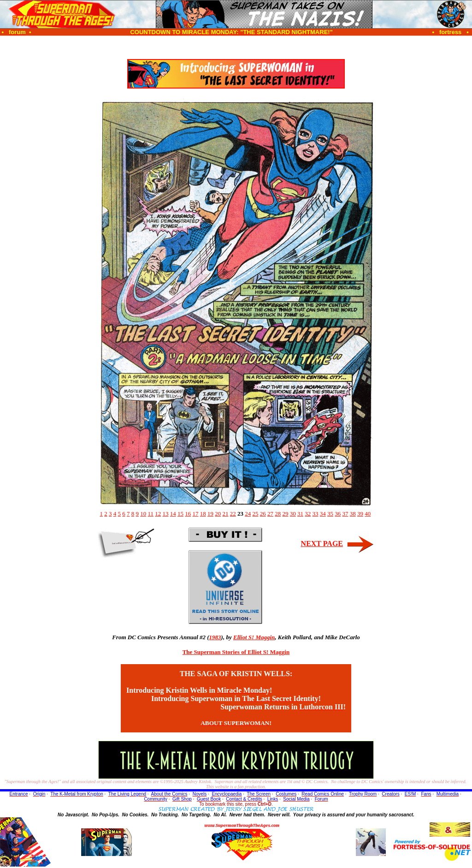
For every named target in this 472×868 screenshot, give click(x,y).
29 (286, 514)
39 (360, 514)
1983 (215, 637)
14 (173, 514)
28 (278, 514)
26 (263, 514)
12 (158, 514)
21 (226, 514)
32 (308, 514)
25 (256, 514)
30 (293, 514)
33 (316, 514)
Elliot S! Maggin (254, 637)
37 (345, 514)
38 (353, 514)
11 (150, 514)
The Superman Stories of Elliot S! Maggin (236, 652)
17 (196, 514)
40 (368, 514)
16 (188, 514)
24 (248, 514)
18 (203, 514)
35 (330, 514)
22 (233, 514)
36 (338, 514)
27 (270, 514)
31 (300, 514)
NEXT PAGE (322, 544)
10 (143, 514)
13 (166, 514)
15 (180, 514)
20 (218, 514)
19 (210, 514)
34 (323, 514)
